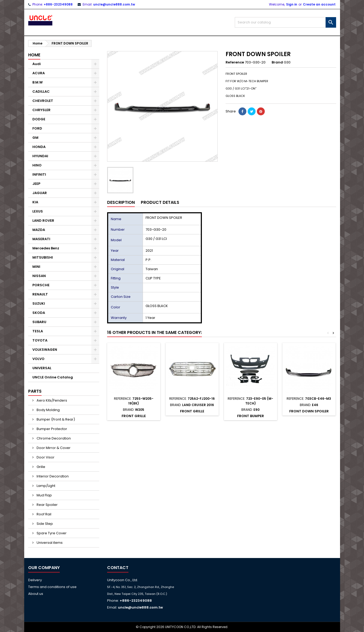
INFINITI (39, 174)
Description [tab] (121, 202)
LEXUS (38, 211)
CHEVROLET (43, 101)
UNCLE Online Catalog (53, 377)
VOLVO (38, 359)
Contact (118, 568)
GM (35, 138)
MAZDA (39, 230)
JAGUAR (40, 193)
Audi (37, 64)
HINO (37, 165)
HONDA (39, 147)
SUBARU (39, 322)
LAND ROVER (43, 221)
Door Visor (45, 457)
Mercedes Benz (46, 248)
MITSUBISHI (43, 257)
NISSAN (39, 276)
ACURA (39, 73)
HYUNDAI (40, 156)
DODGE (39, 119)
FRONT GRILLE (134, 416)
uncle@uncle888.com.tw (114, 4)
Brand (277, 62)
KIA (35, 202)
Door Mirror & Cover (53, 448)
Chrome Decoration (53, 438)
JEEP (36, 184)
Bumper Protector (51, 429)
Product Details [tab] (160, 202)
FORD (37, 128)
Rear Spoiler (47, 505)
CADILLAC (41, 92)
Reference (235, 62)
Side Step (44, 524)
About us (36, 594)
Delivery (35, 580)
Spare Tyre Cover (51, 533)
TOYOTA (40, 340)
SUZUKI (39, 303)
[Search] (285, 22)
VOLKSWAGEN (45, 350)
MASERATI (41, 239)
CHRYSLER (41, 110)
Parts (35, 391)
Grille (41, 467)
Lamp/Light (46, 486)
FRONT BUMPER (251, 416)
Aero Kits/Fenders (51, 400)
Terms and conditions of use (52, 587)
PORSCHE (41, 285)
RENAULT (40, 294)
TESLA (38, 331)
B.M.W (38, 82)
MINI (36, 267)
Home (34, 55)
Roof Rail (44, 514)
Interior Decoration (52, 476)
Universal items (49, 543)
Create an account (319, 4)
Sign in (292, 4)
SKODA (39, 313)
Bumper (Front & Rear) (55, 419)
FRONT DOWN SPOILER (309, 411)
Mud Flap (44, 495)
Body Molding (48, 410)
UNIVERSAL (42, 368)
